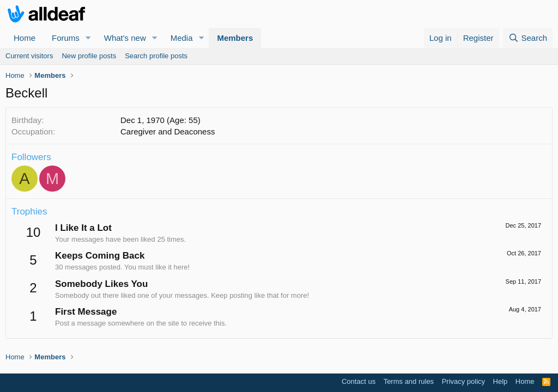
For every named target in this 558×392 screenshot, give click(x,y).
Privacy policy (463, 381)
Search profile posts (156, 56)
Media (182, 38)
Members (235, 38)
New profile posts (89, 56)
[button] (88, 38)
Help (501, 381)
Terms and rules (409, 381)
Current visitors (29, 56)
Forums (66, 38)
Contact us (359, 381)
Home (25, 38)
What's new (125, 38)
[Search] (528, 38)
